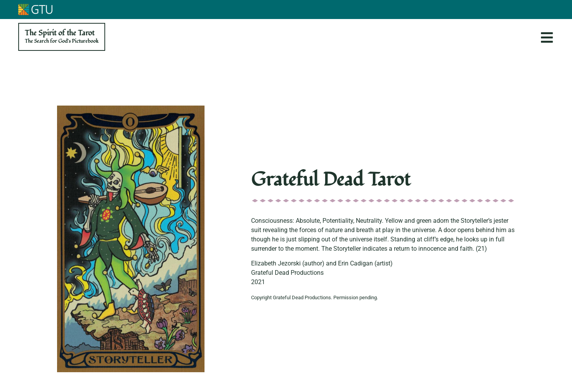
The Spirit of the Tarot (62, 36)
